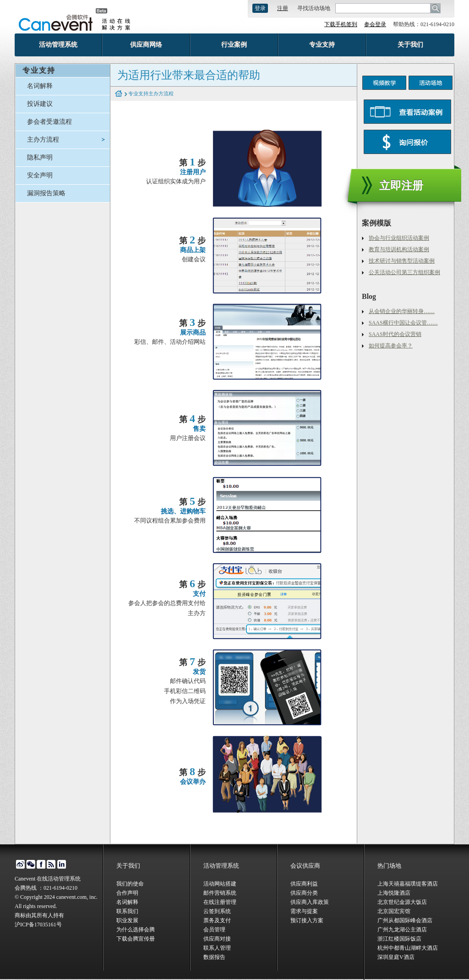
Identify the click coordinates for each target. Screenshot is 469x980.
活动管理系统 (58, 45)
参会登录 (375, 24)
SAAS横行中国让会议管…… (403, 323)
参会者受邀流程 (49, 122)
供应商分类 (304, 893)
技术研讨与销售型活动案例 (402, 261)
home (119, 94)
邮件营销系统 (220, 893)
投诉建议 (40, 104)
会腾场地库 (391, 966)
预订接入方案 (307, 920)
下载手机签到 (341, 24)
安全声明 (40, 175)
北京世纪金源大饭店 (402, 902)
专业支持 (322, 45)
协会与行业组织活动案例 (399, 238)
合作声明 (127, 893)
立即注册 (401, 186)
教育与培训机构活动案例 (399, 249)
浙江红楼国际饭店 (399, 939)
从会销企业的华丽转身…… (402, 311)
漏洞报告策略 (46, 193)
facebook (41, 864)
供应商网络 (146, 45)
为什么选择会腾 (136, 930)
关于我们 (410, 45)
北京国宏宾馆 (394, 911)
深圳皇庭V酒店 (396, 957)
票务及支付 (217, 920)
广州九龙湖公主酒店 (402, 930)
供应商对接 (217, 939)
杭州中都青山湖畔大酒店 (408, 948)
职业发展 (127, 920)
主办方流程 (43, 140)
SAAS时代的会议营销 (395, 334)
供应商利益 (304, 884)
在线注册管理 (220, 902)
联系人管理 (217, 948)
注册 (283, 8)
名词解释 (40, 86)
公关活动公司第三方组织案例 (404, 272)
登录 (260, 8)
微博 (20, 864)
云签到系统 (217, 911)
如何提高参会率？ (391, 346)
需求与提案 (304, 911)
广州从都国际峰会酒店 (405, 920)
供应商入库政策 (310, 902)
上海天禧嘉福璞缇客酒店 (408, 884)
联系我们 (127, 911)
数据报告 (214, 957)
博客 (52, 864)
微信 (30, 864)
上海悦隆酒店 (394, 893)
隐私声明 (40, 157)
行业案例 (234, 45)
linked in (62, 864)
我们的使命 (130, 884)
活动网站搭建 (220, 884)
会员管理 (214, 930)
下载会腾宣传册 (136, 939)
